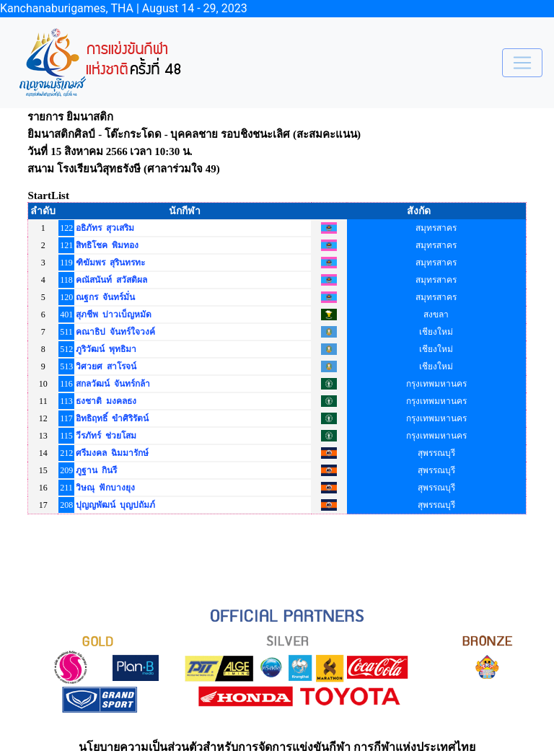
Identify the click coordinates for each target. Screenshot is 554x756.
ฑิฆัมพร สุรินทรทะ (110, 263)
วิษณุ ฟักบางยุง (105, 488)
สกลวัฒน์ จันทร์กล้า (113, 384)
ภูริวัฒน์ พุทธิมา (106, 349)
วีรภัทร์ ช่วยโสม (106, 436)
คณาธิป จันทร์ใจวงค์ (115, 332)
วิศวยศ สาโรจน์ (106, 366)
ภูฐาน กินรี (96, 470)
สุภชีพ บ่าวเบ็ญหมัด (114, 315)
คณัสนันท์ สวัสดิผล (111, 280)
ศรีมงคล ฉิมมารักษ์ (112, 453)
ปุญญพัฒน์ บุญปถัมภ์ (115, 505)
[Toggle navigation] (522, 63)
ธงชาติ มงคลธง (106, 401)
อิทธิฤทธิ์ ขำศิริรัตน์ (112, 418)
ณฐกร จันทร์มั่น (105, 297)
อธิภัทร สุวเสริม (105, 228)
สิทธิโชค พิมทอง (107, 245)
